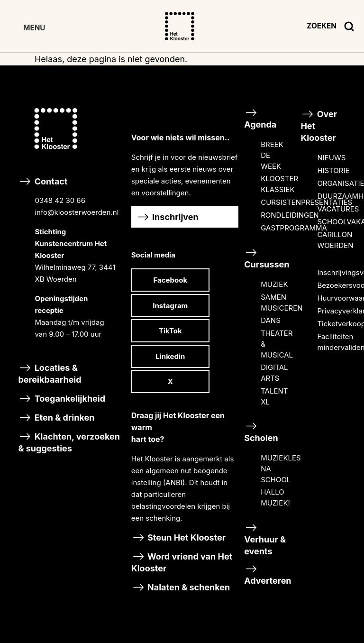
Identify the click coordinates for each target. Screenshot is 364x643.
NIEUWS (331, 158)
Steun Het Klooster (178, 537)
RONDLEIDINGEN (290, 215)
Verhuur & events (265, 539)
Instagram (170, 306)
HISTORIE (333, 170)
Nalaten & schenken (181, 587)
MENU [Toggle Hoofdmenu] (34, 28)
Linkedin (170, 356)
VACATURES (338, 209)
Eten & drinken (56, 418)
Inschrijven (167, 217)
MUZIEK (274, 284)
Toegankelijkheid (62, 399)
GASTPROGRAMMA (294, 228)
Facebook (171, 280)
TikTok (170, 331)
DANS (271, 320)
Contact (72, 266)
